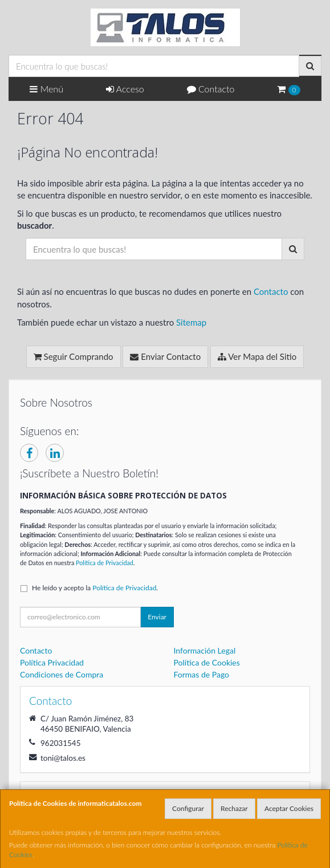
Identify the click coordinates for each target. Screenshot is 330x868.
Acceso (125, 89)
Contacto (211, 89)
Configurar (188, 808)
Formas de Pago (202, 674)
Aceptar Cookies (289, 808)
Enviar (157, 617)
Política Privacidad (52, 662)
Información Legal (205, 650)
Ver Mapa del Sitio (257, 356)
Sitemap (191, 322)
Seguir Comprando (74, 356)
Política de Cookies (207, 662)
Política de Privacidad (105, 563)
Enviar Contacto (165, 356)
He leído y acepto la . (95, 588)
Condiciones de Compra (62, 674)
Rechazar (234, 808)
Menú (46, 89)
